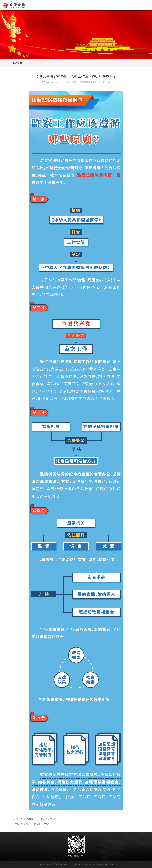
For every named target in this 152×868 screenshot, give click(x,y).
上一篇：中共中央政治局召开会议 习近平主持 (35, 819)
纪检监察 (18, 63)
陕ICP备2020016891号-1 (103, 864)
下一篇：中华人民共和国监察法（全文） (32, 824)
